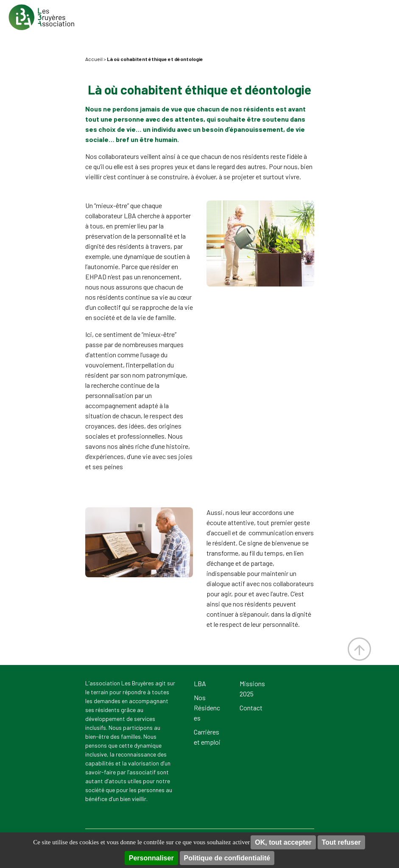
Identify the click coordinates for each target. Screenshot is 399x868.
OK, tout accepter (283, 842)
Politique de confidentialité (227, 858)
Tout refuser (341, 842)
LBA (200, 683)
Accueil (94, 59)
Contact (251, 708)
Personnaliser (151, 858)
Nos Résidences (207, 708)
